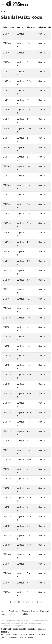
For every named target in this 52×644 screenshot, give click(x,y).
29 (28, 214)
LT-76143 (7, 72)
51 (28, 469)
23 (28, 157)
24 (28, 166)
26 (28, 185)
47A (29, 412)
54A (29, 516)
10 (28, 43)
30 (28, 242)
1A (29, 110)
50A (29, 460)
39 (28, 289)
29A (29, 223)
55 (28, 526)
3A (29, 299)
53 (28, 488)
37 (28, 270)
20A (29, 128)
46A (29, 394)
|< (2, 602)
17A (29, 81)
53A (29, 498)
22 (28, 147)
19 (28, 100)
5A (29, 554)
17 (28, 72)
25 (28, 176)
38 (28, 280)
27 (28, 195)
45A (29, 375)
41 (28, 327)
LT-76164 (7, 34)
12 (28, 62)
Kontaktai (45, 611)
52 (28, 479)
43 (28, 346)
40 (28, 318)
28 (28, 204)
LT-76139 (7, 270)
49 (28, 431)
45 (28, 365)
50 (28, 450)
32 (28, 261)
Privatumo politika (13, 612)
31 (28, 251)
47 (28, 403)
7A (29, 573)
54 (28, 507)
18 (28, 91)
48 (28, 422)
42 (28, 337)
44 (28, 356)
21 (28, 138)
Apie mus (3, 612)
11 (28, 53)
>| (50, 602)
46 (28, 384)
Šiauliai (42, 34)
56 (28, 535)
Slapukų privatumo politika (30, 612)
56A (29, 545)
